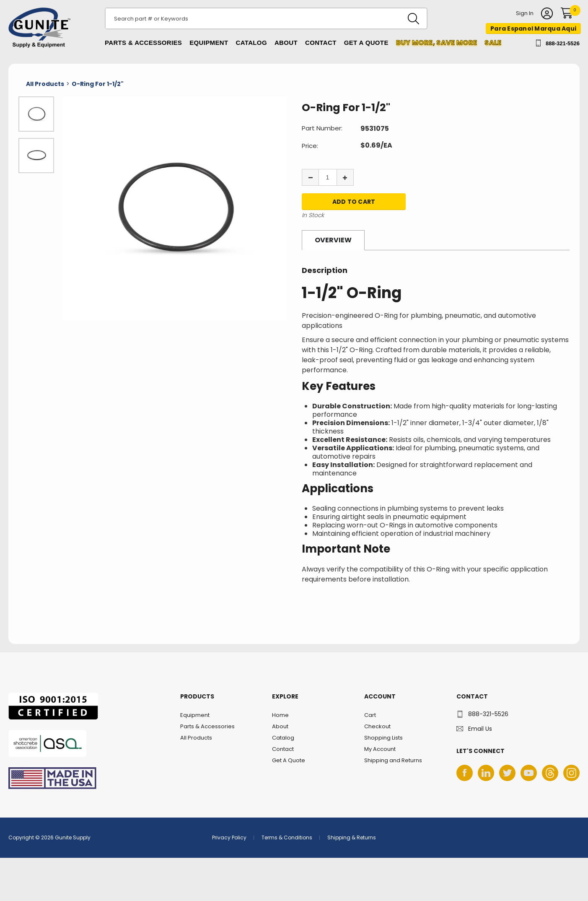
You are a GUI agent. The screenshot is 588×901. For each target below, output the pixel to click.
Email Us (480, 729)
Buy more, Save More (437, 43)
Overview (333, 240)
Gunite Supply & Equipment (35, 47)
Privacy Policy (229, 837)
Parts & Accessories (143, 43)
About (286, 43)
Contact (321, 43)
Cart (370, 715)
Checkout (377, 726)
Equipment (209, 43)
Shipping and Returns (393, 760)
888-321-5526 (563, 43)
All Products (196, 738)
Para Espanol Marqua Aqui (533, 29)
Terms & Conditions (287, 837)
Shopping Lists (383, 738)
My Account (380, 749)
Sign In (525, 14)
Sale (493, 43)
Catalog (251, 43)
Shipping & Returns (352, 837)
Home (280, 715)
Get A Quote (366, 43)
